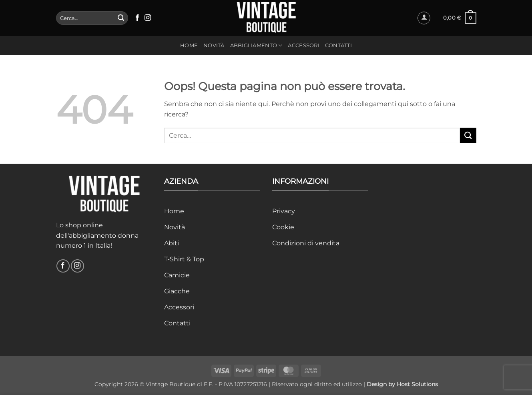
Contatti (338, 45)
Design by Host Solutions (402, 384)
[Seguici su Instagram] (148, 18)
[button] (424, 18)
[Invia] (121, 18)
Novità (214, 45)
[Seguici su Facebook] (137, 18)
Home (189, 45)
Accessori (303, 45)
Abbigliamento (256, 45)
